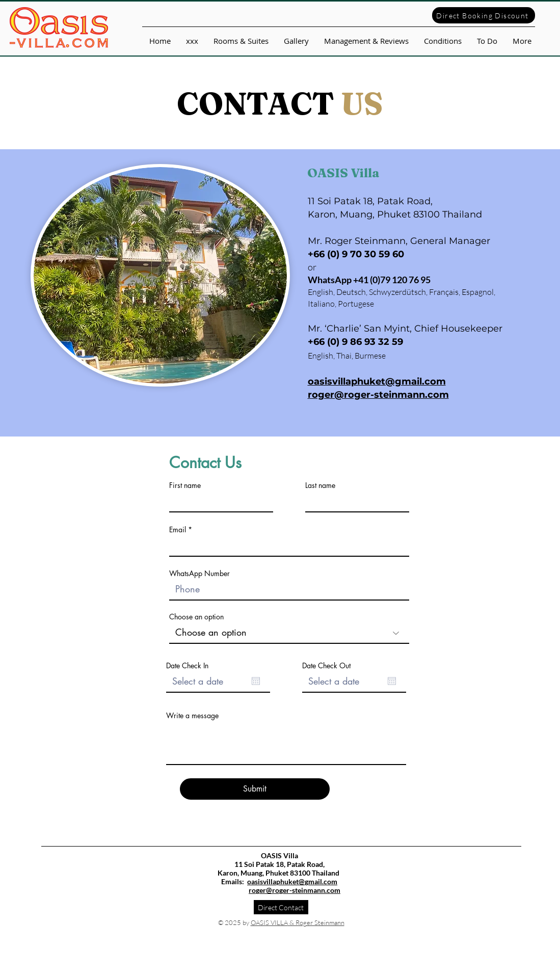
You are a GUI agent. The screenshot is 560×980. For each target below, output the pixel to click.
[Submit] (255, 789)
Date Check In (187, 666)
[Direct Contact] (281, 907)
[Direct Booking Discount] (484, 15)
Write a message (192, 716)
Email (178, 530)
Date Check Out (326, 666)
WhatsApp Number (199, 574)
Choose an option (196, 617)
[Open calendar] (256, 681)
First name (185, 485)
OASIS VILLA (269, 922)
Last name (320, 485)
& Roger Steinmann (316, 922)
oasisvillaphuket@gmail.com (292, 881)
